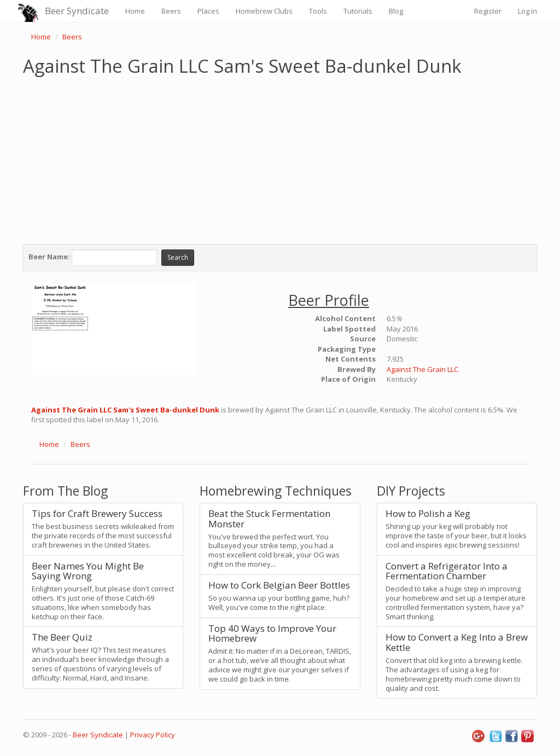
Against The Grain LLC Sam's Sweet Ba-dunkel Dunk (125, 410)
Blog (396, 11)
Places (208, 11)
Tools (318, 11)
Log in (527, 11)
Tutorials (358, 11)
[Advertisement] (280, 158)
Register (488, 11)
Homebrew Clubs (264, 11)
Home (135, 11)
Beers (171, 11)
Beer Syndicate (77, 11)
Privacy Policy (153, 735)
